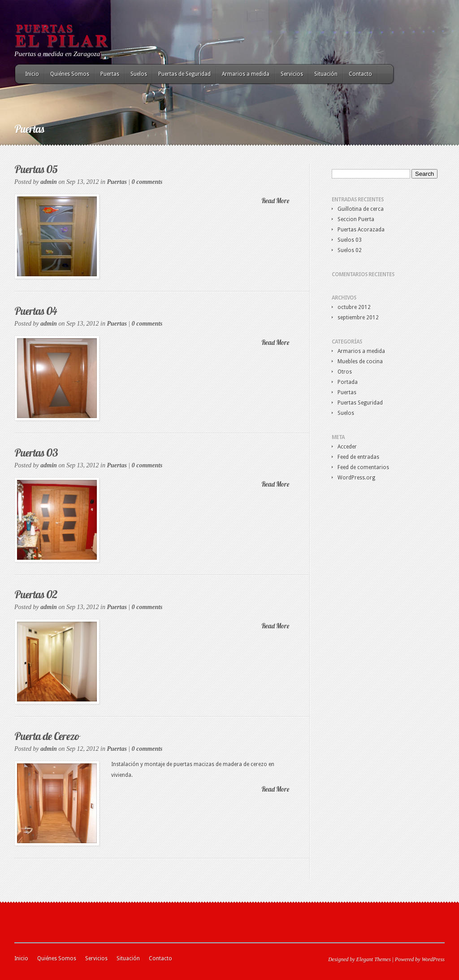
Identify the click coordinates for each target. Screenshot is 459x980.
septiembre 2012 (358, 318)
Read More (275, 201)
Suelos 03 (350, 240)
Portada (348, 382)
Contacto (360, 74)
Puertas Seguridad (360, 403)
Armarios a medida (246, 74)
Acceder (347, 447)
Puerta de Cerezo (47, 736)
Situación (326, 74)
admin (49, 182)
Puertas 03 (36, 453)
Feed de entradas (358, 457)
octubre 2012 (354, 307)
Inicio (32, 74)
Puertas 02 (36, 594)
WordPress (433, 959)
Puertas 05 (36, 169)
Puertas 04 (36, 311)
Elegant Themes (374, 959)
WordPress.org (356, 478)
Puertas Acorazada (361, 230)
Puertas (110, 74)
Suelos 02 (350, 250)
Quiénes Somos (70, 74)
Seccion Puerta (356, 219)
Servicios (292, 74)
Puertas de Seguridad (184, 74)
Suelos (139, 74)
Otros (345, 372)
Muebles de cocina (360, 362)
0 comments (147, 182)
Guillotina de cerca (361, 209)
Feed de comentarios (363, 467)
